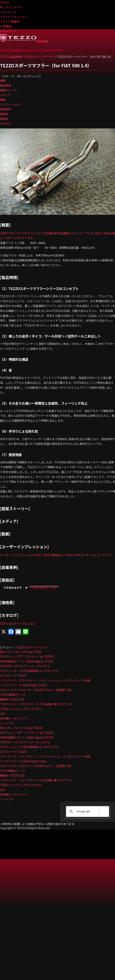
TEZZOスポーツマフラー (32, 647)
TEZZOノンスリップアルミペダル (21, 709)
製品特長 (5, 85)
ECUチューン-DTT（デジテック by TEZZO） (28, 656)
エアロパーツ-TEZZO (13, 675)
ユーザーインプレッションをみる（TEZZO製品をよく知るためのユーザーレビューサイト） (57, 555)
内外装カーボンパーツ (14, 718)
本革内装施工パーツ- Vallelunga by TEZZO (27, 661)
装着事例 (5, 109)
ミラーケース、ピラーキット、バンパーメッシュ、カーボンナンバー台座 (45, 680)
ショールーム (8, 12)
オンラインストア (11, 7)
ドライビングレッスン (14, 17)
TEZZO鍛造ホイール (13, 694)
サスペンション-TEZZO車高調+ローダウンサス (29, 671)
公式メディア (8, 31)
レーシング (7, 723)
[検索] (87, 812)
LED (3, 713)
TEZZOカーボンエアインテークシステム (25, 666)
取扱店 (4, 114)
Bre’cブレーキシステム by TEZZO (21, 652)
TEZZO (5, 2)
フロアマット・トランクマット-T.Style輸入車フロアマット (37, 704)
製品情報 (43, 41)
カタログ (5, 123)
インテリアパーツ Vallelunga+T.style (23, 685)
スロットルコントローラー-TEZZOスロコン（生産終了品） (37, 690)
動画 (3, 100)
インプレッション (11, 104)
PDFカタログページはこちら (18, 623)
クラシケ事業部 (10, 21)
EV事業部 (6, 26)
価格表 (4, 119)
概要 (3, 80)
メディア (5, 95)
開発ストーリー (10, 90)
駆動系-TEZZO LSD (12, 699)
